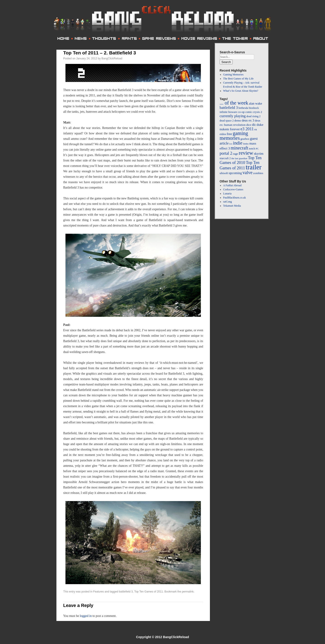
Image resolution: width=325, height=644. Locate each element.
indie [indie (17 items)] (238, 143)
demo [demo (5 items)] (238, 120)
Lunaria (227, 194)
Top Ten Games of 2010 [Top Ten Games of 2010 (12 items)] (241, 160)
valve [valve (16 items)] (247, 173)
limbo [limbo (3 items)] (246, 144)
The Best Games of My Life (238, 79)
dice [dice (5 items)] (249, 125)
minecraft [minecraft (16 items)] (239, 148)
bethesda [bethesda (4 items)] (243, 108)
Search (226, 62)
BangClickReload (112, 58)
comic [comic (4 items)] (249, 112)
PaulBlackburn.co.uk (235, 198)
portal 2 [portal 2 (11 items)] (226, 153)
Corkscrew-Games (233, 189)
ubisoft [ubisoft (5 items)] (224, 173)
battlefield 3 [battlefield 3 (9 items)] (229, 108)
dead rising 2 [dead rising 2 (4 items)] (253, 116)
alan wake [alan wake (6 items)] (255, 103)
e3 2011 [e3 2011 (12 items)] (247, 129)
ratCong (228, 202)
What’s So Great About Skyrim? (241, 91)
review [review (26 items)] (246, 153)
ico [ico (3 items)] (231, 144)
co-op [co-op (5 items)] (241, 112)
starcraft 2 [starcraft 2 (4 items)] (225, 158)
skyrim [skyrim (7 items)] (259, 153)
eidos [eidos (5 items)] (223, 134)
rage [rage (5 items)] (236, 154)
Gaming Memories (233, 75)
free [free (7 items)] (229, 134)
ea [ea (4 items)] (256, 129)
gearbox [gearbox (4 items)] (245, 139)
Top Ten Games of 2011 (149, 592)
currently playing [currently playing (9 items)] (233, 116)
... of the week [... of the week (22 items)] (234, 103)
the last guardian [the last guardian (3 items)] (239, 158)
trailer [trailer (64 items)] (253, 167)
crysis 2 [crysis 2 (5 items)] (257, 112)
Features (99, 592)
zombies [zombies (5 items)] (258, 173)
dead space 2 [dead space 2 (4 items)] (227, 121)
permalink (188, 592)
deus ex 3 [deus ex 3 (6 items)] (248, 120)
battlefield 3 (126, 592)
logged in (86, 616)
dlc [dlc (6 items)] (254, 125)
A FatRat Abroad (232, 185)
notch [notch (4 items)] (252, 149)
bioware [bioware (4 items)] (233, 112)
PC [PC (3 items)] (257, 149)
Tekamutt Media (232, 206)
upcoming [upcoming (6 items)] (235, 173)
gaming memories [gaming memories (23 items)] (234, 136)
